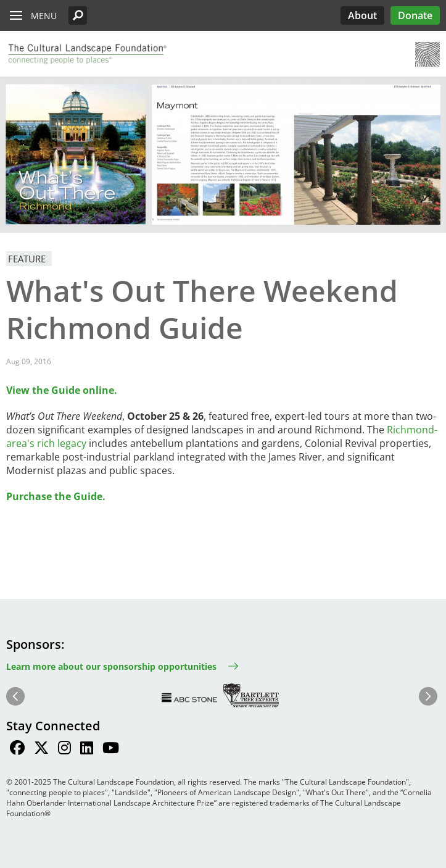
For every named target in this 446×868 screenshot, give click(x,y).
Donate (415, 15)
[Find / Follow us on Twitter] (41, 749)
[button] (78, 15)
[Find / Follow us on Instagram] (64, 749)
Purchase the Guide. (56, 496)
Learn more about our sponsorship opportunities (111, 666)
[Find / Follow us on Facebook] (17, 749)
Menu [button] (44, 16)
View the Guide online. (62, 390)
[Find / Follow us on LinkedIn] (87, 749)
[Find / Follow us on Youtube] (111, 749)
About (362, 15)
